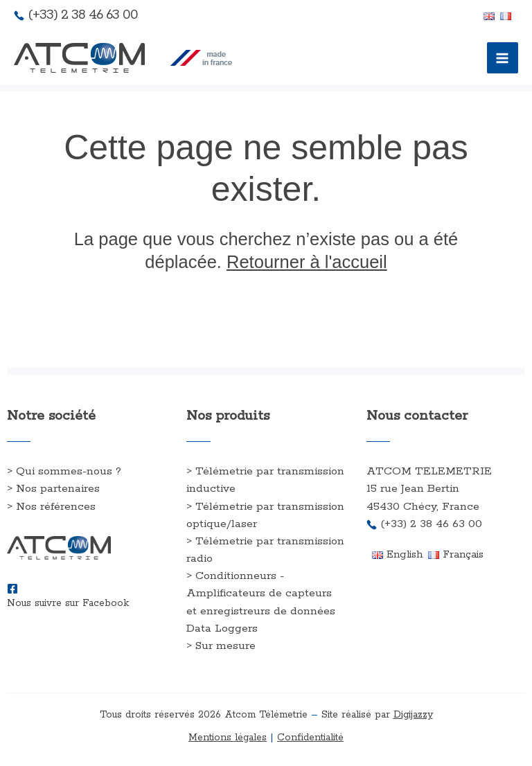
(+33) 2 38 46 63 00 (83, 15)
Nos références (56, 507)
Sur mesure (225, 646)
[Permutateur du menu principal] (503, 58)
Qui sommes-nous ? (69, 471)
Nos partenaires (58, 489)
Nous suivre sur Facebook (68, 603)
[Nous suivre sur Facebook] (12, 589)
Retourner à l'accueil (307, 262)
